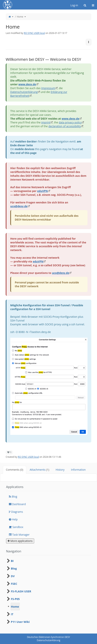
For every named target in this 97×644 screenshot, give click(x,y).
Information (78, 470)
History (60, 470)
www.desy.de (27, 84)
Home (20, 17)
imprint (46, 122)
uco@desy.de (19, 206)
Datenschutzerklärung (24, 92)
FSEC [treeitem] (14, 584)
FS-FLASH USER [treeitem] (21, 591)
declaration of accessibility (65, 126)
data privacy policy (70, 122)
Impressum (48, 88)
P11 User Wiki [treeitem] (20, 622)
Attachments (39, 470)
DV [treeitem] (13, 576)
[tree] (48, 591)
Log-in (74, 5)
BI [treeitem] (12, 561)
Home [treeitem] (15, 606)
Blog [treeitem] (14, 568)
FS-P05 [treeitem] (15, 599)
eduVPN (43, 191)
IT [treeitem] (12, 614)
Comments (15, 470)
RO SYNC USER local (34, 33)
